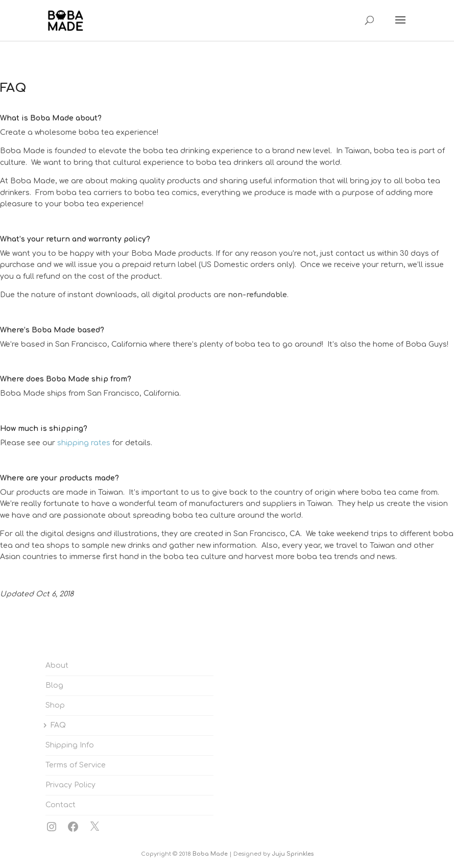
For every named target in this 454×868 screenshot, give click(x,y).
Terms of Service (76, 765)
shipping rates (84, 443)
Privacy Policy (70, 785)
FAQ (58, 725)
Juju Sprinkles (293, 854)
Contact (61, 805)
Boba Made (210, 854)
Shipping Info (70, 745)
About (57, 666)
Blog (54, 685)
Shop (55, 705)
